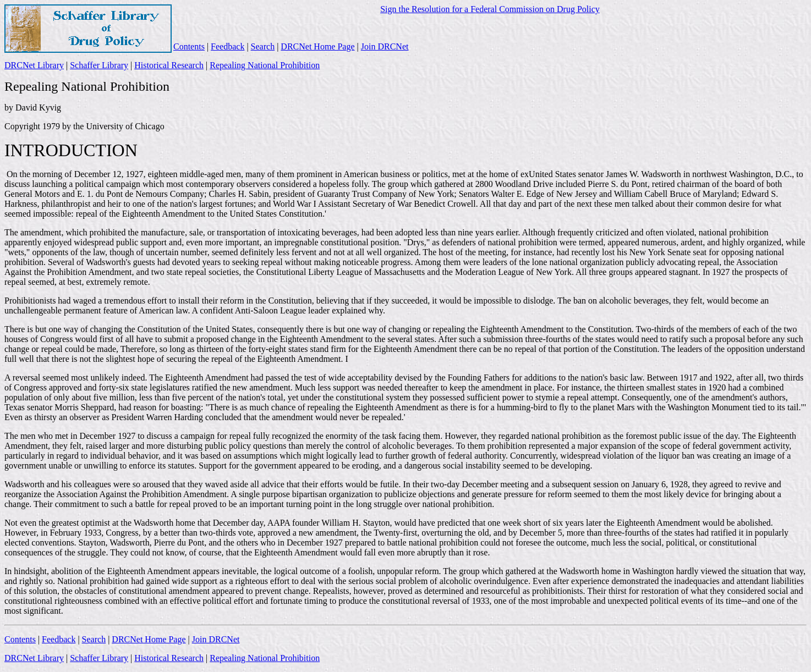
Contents (189, 46)
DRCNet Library (34, 65)
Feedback (228, 46)
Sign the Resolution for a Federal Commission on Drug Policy (490, 9)
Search (263, 46)
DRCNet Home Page (317, 46)
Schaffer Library (99, 65)
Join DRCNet (385, 46)
